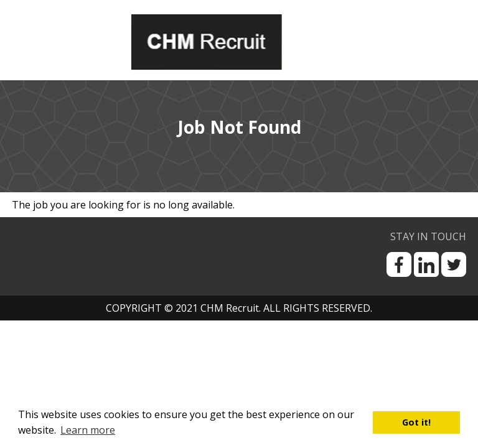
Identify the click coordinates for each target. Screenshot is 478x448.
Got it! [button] (416, 422)
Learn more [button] (88, 430)
